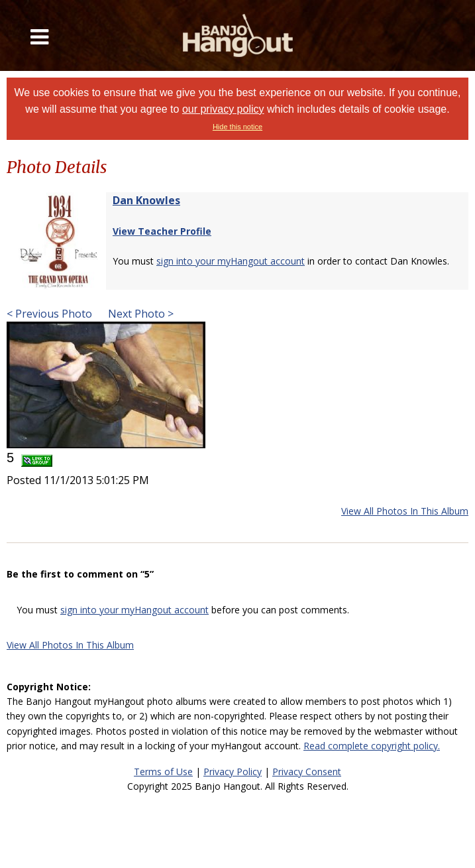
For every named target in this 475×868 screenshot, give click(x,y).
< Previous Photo (49, 314)
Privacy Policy (233, 772)
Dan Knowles (146, 200)
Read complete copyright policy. (372, 746)
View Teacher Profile (162, 231)
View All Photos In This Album (405, 511)
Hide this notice (237, 127)
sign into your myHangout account (231, 261)
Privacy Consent (307, 772)
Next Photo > (139, 314)
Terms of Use (163, 772)
